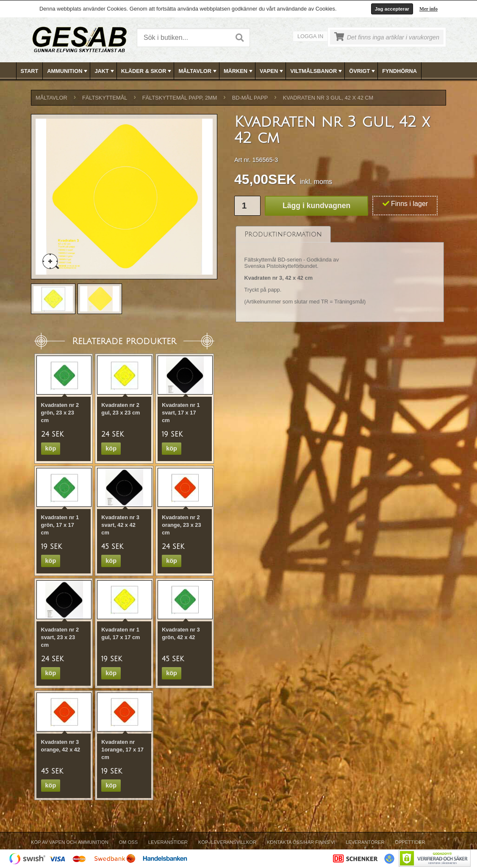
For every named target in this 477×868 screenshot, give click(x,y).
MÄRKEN (239, 71)
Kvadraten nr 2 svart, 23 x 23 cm (60, 637)
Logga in (310, 36)
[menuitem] (30, 71)
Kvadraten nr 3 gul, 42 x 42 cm (328, 98)
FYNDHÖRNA (399, 71)
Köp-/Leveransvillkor (227, 842)
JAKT (105, 71)
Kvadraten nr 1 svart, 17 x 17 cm (181, 413)
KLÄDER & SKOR (147, 71)
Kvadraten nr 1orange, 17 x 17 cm (122, 750)
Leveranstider (168, 842)
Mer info (428, 9)
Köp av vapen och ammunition (70, 842)
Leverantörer (365, 842)
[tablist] (340, 274)
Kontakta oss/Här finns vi (301, 842)
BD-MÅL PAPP (250, 98)
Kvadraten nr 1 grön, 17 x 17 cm (60, 525)
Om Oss (128, 842)
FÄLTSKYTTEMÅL (105, 98)
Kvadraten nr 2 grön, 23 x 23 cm (60, 413)
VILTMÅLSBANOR (317, 71)
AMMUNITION (68, 71)
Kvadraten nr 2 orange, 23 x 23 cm (181, 525)
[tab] (283, 234)
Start (30, 71)
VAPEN (272, 71)
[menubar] (239, 71)
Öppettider (410, 842)
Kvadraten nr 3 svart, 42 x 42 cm (120, 525)
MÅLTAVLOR (198, 71)
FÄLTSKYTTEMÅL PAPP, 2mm (180, 98)
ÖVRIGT (363, 71)
